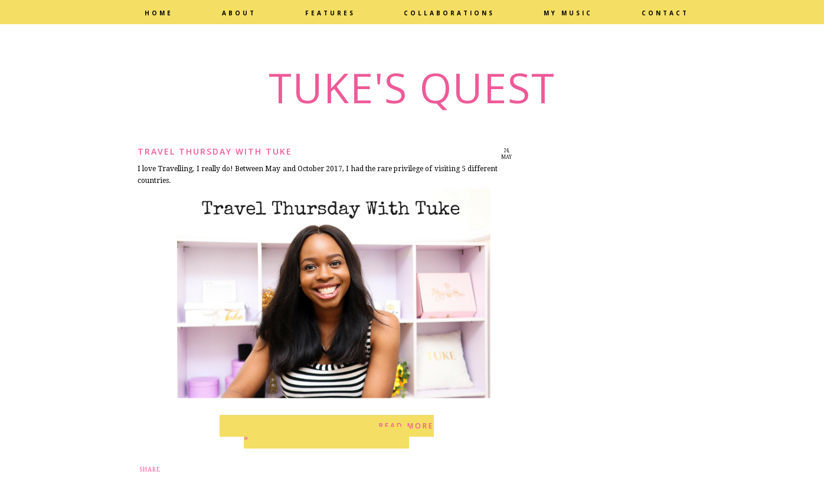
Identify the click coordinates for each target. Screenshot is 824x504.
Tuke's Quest (412, 87)
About (239, 13)
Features (330, 13)
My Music (568, 13)
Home (159, 13)
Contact (665, 13)
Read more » (339, 432)
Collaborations (449, 13)
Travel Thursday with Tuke (215, 151)
